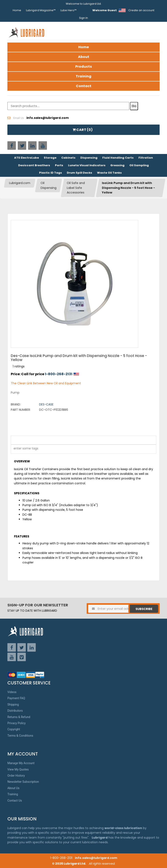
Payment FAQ (16, 698)
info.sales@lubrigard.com (96, 858)
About (84, 57)
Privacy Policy (16, 723)
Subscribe (144, 609)
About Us (13, 788)
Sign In (83, 18)
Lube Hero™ (68, 10)
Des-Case (46, 404)
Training (83, 76)
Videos (12, 692)
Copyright (14, 729)
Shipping (13, 705)
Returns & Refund (19, 717)
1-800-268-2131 (59, 374)
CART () (83, 130)
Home (17, 10)
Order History (16, 776)
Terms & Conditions (20, 736)
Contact (84, 86)
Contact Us (15, 801)
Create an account (141, 10)
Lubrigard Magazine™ (41, 10)
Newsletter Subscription (23, 782)
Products (83, 67)
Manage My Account (21, 763)
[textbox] (24, 449)
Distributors (15, 711)
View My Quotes (18, 769)
